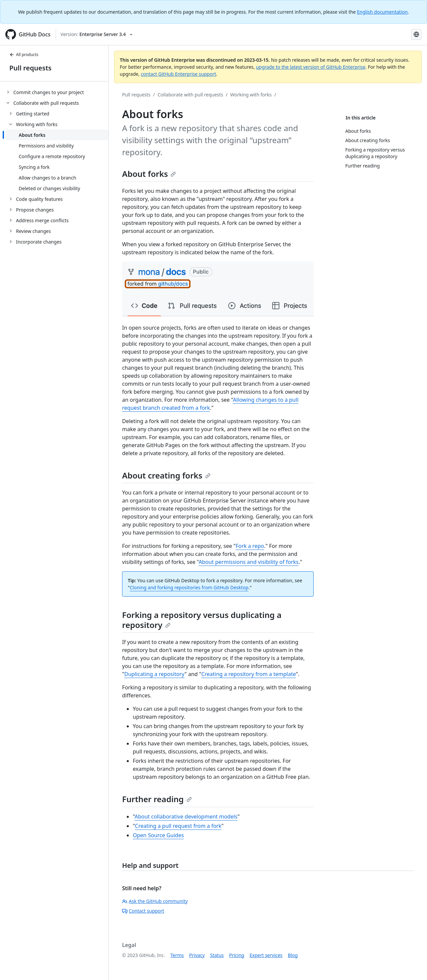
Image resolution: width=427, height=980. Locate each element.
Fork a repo (250, 546)
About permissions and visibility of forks (249, 562)
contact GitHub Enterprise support (178, 74)
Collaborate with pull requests (190, 95)
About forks (149, 174)
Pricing (237, 955)
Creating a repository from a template (248, 674)
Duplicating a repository (155, 674)
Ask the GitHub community (155, 901)
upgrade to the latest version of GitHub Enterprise (311, 67)
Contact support (143, 911)
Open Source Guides (158, 835)
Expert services (266, 955)
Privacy (197, 955)
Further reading (157, 799)
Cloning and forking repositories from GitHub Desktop (189, 587)
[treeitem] (57, 92)
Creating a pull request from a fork (178, 826)
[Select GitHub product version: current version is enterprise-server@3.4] (96, 34)
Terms (177, 955)
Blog (293, 955)
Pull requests (30, 68)
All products (24, 55)
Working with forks (251, 95)
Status (217, 955)
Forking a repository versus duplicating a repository (202, 620)
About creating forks (166, 475)
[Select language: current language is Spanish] (416, 34)
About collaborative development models (186, 816)
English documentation (382, 12)
